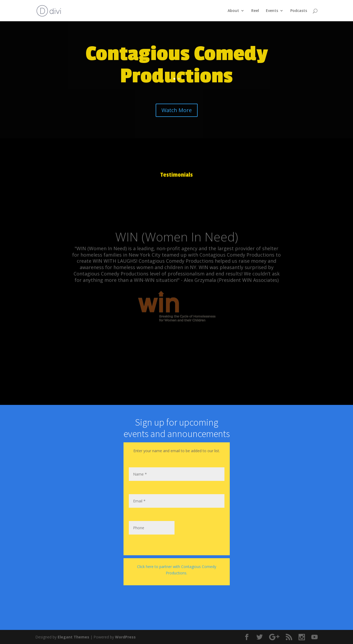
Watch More (177, 110)
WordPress (125, 637)
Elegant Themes (73, 637)
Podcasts (299, 11)
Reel (255, 11)
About (233, 11)
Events (272, 11)
